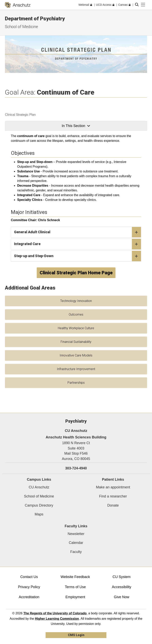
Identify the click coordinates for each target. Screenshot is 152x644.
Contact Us (29, 577)
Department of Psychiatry (35, 19)
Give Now (122, 597)
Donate (113, 505)
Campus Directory (39, 505)
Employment (75, 597)
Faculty (76, 552)
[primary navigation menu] (143, 5)
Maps (39, 514)
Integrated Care (77, 244)
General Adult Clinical (77, 232)
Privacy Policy (29, 587)
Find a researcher (113, 496)
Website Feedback (75, 577)
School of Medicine (22, 27)
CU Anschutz (39, 487)
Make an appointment (113, 487)
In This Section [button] (76, 126)
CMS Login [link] (76, 635)
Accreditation (29, 597)
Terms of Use (75, 587)
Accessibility (122, 587)
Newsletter (76, 534)
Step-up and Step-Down (77, 256)
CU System (122, 577)
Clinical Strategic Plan (20, 115)
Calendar (76, 543)
